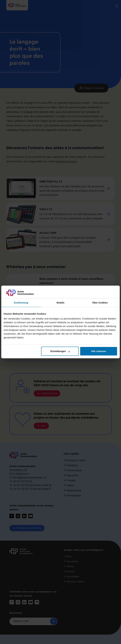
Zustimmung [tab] (21, 303)
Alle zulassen (99, 351)
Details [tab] (60, 303)
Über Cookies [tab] (100, 303)
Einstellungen (60, 351)
